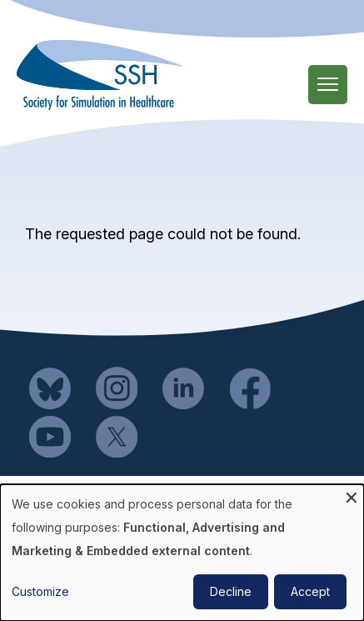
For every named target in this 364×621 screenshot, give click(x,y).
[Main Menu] (328, 85)
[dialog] (182, 553)
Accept (310, 591)
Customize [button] (40, 591)
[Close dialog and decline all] (352, 495)
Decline (231, 591)
